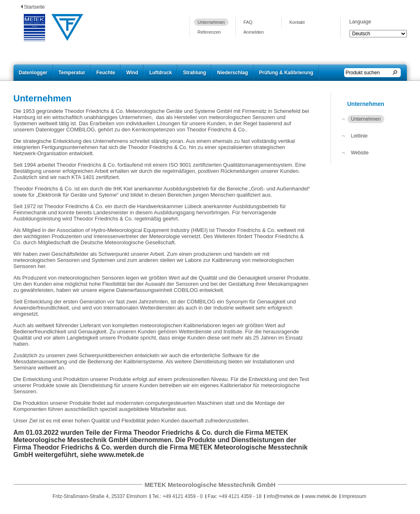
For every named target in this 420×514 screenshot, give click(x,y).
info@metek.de (283, 496)
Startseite (35, 7)
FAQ (248, 22)
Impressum (354, 496)
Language (360, 22)
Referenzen (209, 32)
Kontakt (297, 22)
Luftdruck (161, 73)
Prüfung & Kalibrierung (286, 73)
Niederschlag (232, 73)
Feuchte (106, 73)
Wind (132, 73)
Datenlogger (33, 73)
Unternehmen (211, 22)
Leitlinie (360, 136)
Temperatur (72, 73)
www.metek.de (321, 496)
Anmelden (254, 32)
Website (360, 153)
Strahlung (194, 73)
